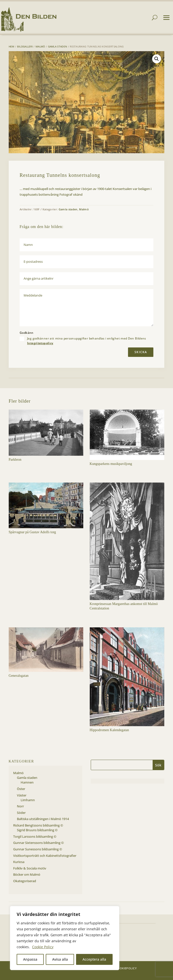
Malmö (40, 46)
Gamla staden (58, 46)
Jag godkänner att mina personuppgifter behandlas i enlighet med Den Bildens (87, 341)
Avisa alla (60, 959)
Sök (158, 765)
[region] (65, 938)
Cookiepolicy (126, 968)
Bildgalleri (25, 46)
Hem (12, 46)
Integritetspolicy (40, 343)
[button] (157, 59)
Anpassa (30, 959)
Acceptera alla (94, 959)
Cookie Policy (43, 947)
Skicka (141, 352)
